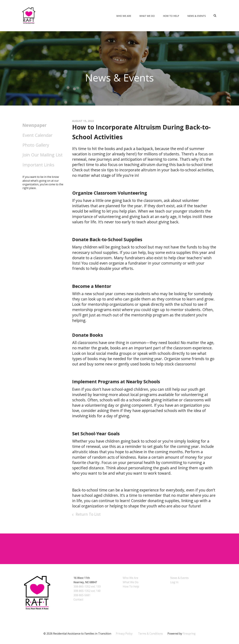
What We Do (147, 16)
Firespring (189, 634)
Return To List (88, 514)
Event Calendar (37, 135)
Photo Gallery (36, 145)
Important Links (38, 165)
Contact (78, 599)
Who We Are (124, 16)
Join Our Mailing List (42, 155)
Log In (174, 582)
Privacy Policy (124, 634)
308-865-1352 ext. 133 (87, 586)
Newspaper (35, 125)
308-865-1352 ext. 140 (87, 591)
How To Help (171, 16)
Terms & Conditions (150, 634)
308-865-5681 (82, 595)
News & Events (197, 16)
